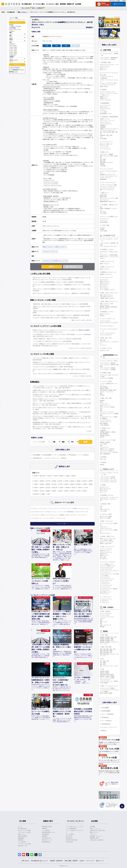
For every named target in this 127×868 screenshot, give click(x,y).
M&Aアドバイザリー (105, 314)
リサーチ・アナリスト (105, 178)
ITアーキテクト (104, 286)
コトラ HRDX (70, 834)
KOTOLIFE (69, 836)
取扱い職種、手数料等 (71, 861)
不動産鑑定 (103, 126)
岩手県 (48, 481)
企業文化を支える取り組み (98, 830)
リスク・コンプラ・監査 (108, 440)
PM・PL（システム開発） (106, 516)
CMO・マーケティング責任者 (107, 407)
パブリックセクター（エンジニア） (109, 480)
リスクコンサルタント (105, 321)
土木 (101, 137)
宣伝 (101, 623)
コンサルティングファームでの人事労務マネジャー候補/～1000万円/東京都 (53, 367)
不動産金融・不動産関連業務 (110, 117)
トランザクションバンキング (107, 188)
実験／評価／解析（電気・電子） (108, 649)
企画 (101, 409)
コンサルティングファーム (50, 252)
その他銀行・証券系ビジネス (110, 205)
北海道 (36, 481)
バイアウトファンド (66, 508)
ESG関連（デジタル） (108, 495)
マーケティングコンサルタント (108, 333)
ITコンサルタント (104, 280)
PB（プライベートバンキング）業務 (109, 198)
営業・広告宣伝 (106, 611)
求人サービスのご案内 (24, 830)
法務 (101, 446)
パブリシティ (94, 834)
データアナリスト (104, 602)
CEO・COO (103, 459)
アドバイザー (36, 515)
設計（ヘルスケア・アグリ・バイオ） (109, 666)
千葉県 (55, 476)
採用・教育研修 (104, 434)
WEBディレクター (104, 556)
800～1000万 (13, 45)
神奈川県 (43, 476)
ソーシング (62, 512)
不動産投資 (70, 512)
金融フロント (105, 193)
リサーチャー (103, 345)
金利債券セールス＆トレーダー (108, 174)
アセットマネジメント (105, 122)
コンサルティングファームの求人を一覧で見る (80, 348)
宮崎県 (85, 491)
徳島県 (36, 491)
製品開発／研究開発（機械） (107, 639)
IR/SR (101, 402)
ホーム (20, 827)
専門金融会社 (72, 455)
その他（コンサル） (107, 348)
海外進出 (104, 462)
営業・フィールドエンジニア (110, 686)
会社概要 (92, 827)
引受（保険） (103, 159)
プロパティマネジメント (106, 124)
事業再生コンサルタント (106, 274)
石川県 (60, 484)
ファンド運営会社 (84, 455)
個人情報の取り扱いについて (40, 861)
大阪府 (68, 476)
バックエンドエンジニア (106, 569)
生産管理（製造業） (105, 671)
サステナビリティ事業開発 (107, 378)
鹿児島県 (36, 494)
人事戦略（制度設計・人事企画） (108, 432)
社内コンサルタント (105, 509)
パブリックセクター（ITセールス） (109, 482)
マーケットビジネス (107, 169)
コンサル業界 (46, 830)
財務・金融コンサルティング (110, 301)
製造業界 (45, 836)
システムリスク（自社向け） (107, 451)
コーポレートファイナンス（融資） (109, 185)
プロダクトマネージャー (106, 422)
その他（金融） (106, 225)
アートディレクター (105, 615)
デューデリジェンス (52, 515)
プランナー (103, 619)
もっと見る (89, 431)
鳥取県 (61, 488)
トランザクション (37, 518)
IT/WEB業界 (45, 834)
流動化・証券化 (104, 86)
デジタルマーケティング (106, 552)
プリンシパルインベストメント (108, 92)
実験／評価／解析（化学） (107, 652)
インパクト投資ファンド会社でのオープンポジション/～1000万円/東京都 (52, 341)
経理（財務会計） (104, 387)
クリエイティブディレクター (107, 617)
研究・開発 (105, 635)
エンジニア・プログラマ (108, 562)
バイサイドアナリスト (105, 109)
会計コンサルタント (105, 305)
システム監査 (103, 444)
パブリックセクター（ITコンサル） (109, 246)
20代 (11, 30)
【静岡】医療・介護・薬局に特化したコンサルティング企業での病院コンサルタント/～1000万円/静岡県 (60, 304)
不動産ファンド (104, 98)
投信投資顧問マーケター (106, 114)
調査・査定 (103, 161)
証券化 (75, 508)
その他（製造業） (104, 683)
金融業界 (45, 828)
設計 (103, 659)
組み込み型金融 (104, 222)
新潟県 (42, 484)
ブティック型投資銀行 (60, 455)
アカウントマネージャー (106, 528)
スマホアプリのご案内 (24, 844)
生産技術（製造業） (105, 673)
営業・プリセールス (107, 521)
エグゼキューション (51, 512)
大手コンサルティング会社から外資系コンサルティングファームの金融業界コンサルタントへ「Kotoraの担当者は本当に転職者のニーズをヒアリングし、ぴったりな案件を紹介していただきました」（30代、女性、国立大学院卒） (62, 418)
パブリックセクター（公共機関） (108, 370)
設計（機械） (103, 663)
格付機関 (102, 229)
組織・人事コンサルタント (107, 295)
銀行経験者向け (46, 842)
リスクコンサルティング (108, 319)
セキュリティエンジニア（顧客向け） (109, 589)
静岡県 (78, 484)
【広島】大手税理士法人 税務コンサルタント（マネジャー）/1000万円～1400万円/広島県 (57, 339)
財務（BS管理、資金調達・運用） (108, 390)
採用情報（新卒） (95, 838)
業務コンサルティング (108, 267)
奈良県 (48, 488)
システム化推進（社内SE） (107, 540)
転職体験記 (21, 838)
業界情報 (21, 840)
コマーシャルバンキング (108, 182)
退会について (100, 861)
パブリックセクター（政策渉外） (108, 368)
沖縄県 (43, 494)
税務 (101, 393)
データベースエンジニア (106, 581)
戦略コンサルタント (23, 12)
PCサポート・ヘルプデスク (107, 542)
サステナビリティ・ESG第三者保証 (109, 255)
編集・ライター (104, 622)
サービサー (103, 228)
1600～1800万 (13, 52)
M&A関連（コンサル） (108, 312)
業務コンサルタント (61, 247)
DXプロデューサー (105, 487)
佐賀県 (60, 491)
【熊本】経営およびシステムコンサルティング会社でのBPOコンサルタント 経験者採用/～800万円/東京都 (61, 315)
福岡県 (74, 476)
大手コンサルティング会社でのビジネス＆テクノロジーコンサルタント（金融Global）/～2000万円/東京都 (61, 293)
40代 (19, 30)
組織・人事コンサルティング (110, 293)
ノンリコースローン (50, 518)
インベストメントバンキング (110, 73)
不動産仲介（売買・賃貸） (107, 135)
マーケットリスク (104, 147)
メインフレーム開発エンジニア (108, 566)
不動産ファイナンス (105, 119)
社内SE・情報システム (108, 536)
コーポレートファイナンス (40, 508)
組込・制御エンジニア (105, 592)
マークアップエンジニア (106, 549)
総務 (101, 410)
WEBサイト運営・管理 (106, 544)
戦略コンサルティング (108, 261)
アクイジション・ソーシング (107, 121)
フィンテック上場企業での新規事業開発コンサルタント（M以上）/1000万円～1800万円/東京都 (58, 282)
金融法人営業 (103, 195)
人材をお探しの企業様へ (115, 1)
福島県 (72, 481)
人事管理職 (103, 430)
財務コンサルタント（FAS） (107, 304)
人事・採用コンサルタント (107, 297)
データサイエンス (106, 597)
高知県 (54, 491)
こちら (16, 72)
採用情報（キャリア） (96, 836)
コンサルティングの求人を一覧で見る (82, 376)
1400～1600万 (13, 51)
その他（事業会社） (105, 425)
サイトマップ (90, 861)
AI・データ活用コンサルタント (108, 290)
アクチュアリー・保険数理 (107, 154)
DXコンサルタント (105, 288)
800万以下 (12, 44)
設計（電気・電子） (105, 661)
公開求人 (12, 27)
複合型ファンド (104, 97)
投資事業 (104, 90)
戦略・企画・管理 (106, 398)
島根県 (68, 488)
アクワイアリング (104, 219)
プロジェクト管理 (106, 514)
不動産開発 (103, 127)
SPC (68, 515)
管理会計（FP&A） (105, 389)
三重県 (85, 484)
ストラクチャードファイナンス (108, 85)
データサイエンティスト (106, 599)
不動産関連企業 (37, 458)
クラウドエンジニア (105, 577)
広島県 (80, 488)
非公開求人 (18, 27)
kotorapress (69, 838)
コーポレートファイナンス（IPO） (109, 83)
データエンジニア (104, 582)
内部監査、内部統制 (105, 442)
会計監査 (102, 395)
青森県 (42, 481)
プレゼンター (103, 110)
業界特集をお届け (47, 827)
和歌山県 (55, 488)
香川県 (42, 491)
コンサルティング (48, 261)
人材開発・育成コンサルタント (108, 298)
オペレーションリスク (105, 149)
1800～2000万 (13, 54)
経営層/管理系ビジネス (49, 832)
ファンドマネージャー (105, 105)
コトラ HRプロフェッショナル (75, 827)
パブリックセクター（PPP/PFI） (108, 59)
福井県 (66, 484)
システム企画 (103, 511)
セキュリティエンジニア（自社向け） (109, 452)
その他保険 (103, 166)
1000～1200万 (13, 47)
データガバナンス (104, 601)
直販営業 (102, 164)
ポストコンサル (63, 261)
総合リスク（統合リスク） (107, 144)
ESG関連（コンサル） (108, 249)
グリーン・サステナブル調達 (107, 678)
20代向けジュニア (47, 840)
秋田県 (60, 481)
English (124, 1)
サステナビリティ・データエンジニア (109, 497)
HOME (3, 12)
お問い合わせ (25, 861)
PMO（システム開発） (106, 518)
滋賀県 (42, 488)
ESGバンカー (103, 70)
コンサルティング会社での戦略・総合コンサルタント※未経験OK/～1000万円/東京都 (55, 318)
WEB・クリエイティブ (108, 547)
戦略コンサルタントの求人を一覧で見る (81, 320)
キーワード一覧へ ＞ (62, 524)
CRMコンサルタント (105, 283)
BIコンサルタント (104, 285)
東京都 (44, 217)
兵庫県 (91, 484)
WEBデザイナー (104, 554)
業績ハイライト (94, 832)
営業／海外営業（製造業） (107, 693)
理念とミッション (95, 828)
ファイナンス (83, 515)
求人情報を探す (11, 12)
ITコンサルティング (107, 278)
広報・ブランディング (105, 625)
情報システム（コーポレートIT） (108, 539)
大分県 (78, 491)
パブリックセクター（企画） (110, 361)
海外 (49, 494)
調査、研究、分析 (106, 338)
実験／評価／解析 (106, 647)
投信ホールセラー (104, 107)
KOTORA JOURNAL (72, 840)
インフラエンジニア (105, 584)
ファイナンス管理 (106, 381)
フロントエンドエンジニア (107, 567)
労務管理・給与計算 (105, 435)
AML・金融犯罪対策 (105, 454)
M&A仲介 (102, 316)
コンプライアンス (104, 447)
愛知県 (61, 476)
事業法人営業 (103, 197)
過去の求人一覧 (22, 846)
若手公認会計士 (46, 838)
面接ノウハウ (22, 834)
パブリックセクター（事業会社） (108, 363)
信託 (101, 207)
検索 (85, 442)
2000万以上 (12, 55)
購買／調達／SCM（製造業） (107, 675)
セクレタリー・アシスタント (107, 412)
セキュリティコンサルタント (107, 326)
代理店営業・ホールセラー (107, 162)
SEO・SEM (103, 557)
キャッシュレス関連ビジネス (110, 217)
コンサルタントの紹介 (24, 832)
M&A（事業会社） (104, 423)
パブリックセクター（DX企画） (108, 477)
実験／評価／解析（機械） (107, 651)
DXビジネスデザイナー (106, 489)
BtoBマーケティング (105, 405)
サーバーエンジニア (105, 587)
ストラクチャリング (38, 512)
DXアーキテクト (104, 490)
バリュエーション (84, 508)
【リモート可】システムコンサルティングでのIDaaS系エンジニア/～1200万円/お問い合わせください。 (60, 374)
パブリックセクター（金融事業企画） (109, 58)
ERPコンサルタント (105, 281)
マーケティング (104, 404)
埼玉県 (49, 476)
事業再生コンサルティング (109, 272)
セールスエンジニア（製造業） (108, 688)
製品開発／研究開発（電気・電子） (109, 637)
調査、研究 (103, 340)
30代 (15, 30)
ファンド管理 (103, 112)
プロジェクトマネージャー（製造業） (109, 681)
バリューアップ (54, 508)
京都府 (36, 488)
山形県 (66, 481)
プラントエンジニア (105, 680)
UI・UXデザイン (104, 559)
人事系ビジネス (106, 428)
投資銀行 (62, 515)
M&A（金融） (103, 75)
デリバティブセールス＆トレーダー (109, 176)
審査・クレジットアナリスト (107, 190)
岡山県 (74, 488)
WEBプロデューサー (105, 551)
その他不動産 (103, 139)
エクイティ (74, 515)
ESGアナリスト (104, 68)
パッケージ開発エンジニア (107, 564)
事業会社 (64, 458)
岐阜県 (72, 484)
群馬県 (91, 481)
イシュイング (103, 221)
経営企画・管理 (106, 504)
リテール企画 (103, 213)
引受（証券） (103, 212)
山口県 (86, 488)
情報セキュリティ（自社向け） (108, 449)
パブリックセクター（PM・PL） (108, 479)
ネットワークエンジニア (106, 585)
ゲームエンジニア (104, 590)
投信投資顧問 (105, 103)
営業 (101, 620)
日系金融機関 (36, 455)
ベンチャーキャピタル (105, 100)
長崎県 (66, 491)
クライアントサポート (105, 420)
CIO (101, 508)
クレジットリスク (104, 146)
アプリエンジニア (104, 594)
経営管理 (104, 457)
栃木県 (85, 481)
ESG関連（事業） (107, 373)
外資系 (56, 261)
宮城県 (54, 481)
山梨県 (36, 484)
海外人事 (102, 437)
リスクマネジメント (107, 142)
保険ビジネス (105, 152)
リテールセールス (104, 200)
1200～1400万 (13, 49)
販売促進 (102, 627)
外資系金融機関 (47, 455)
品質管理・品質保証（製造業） (108, 676)
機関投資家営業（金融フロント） (108, 202)
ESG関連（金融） (107, 62)
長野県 (48, 484)
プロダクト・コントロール (107, 392)
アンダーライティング (81, 512)
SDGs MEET (70, 842)
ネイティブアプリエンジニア (107, 579)
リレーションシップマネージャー (108, 186)
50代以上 (12, 31)
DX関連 (103, 485)
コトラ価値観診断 (71, 828)
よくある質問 (22, 842)
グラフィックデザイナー (106, 614)
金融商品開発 (103, 179)
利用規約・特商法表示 (56, 861)
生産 (103, 669)
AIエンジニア (103, 492)
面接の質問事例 (22, 836)
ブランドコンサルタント (106, 335)
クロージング (61, 518)
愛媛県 (48, 491)
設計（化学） (103, 664)
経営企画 (102, 400)
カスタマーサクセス (105, 533)
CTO (101, 506)
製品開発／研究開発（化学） (107, 640)
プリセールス (103, 527)
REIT (43, 515)
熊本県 (72, 491)
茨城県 (78, 481)
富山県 (54, 484)
